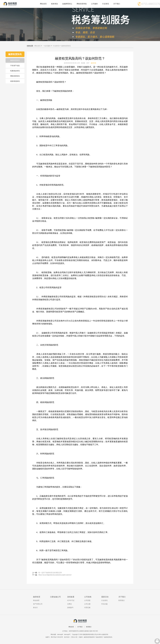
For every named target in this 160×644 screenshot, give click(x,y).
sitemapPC (67, 634)
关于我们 (122, 597)
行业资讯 (56, 46)
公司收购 (88, 597)
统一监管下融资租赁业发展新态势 (50, 573)
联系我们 (122, 600)
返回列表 (93, 63)
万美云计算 (74, 637)
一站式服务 (47, 46)
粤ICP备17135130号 (57, 637)
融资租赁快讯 (15, 60)
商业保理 (36, 600)
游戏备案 (71, 597)
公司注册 (87, 604)
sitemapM (60, 634)
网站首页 (38, 46)
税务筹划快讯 (15, 81)
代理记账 (87, 608)
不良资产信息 (15, 66)
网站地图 (53, 634)
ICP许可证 (71, 600)
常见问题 (104, 604)
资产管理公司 (38, 604)
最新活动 (105, 597)
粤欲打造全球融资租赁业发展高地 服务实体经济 (55, 575)
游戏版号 (70, 608)
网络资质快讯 (15, 76)
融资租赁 (37, 597)
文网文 (70, 604)
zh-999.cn (99, 634)
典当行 (35, 608)
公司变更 (87, 600)
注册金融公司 (55, 597)
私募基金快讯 (15, 71)
